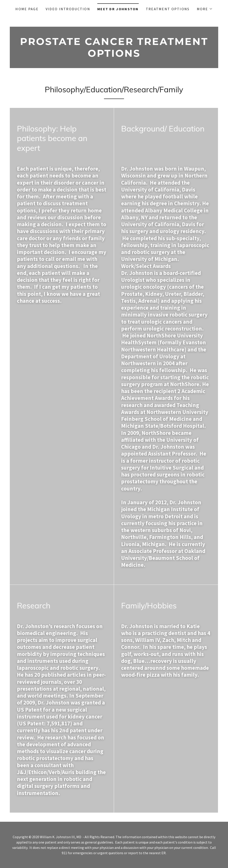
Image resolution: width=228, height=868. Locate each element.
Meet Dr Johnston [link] (118, 9)
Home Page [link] (27, 9)
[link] (114, 55)
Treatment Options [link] (168, 9)
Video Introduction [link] (68, 9)
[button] (205, 9)
